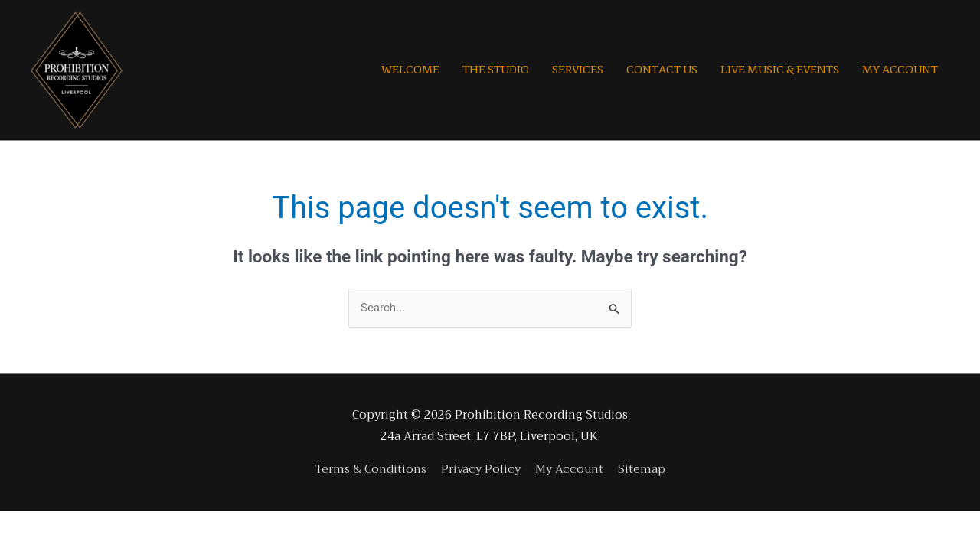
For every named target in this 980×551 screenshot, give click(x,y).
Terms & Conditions (371, 469)
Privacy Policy (481, 469)
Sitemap (642, 469)
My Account (569, 469)
